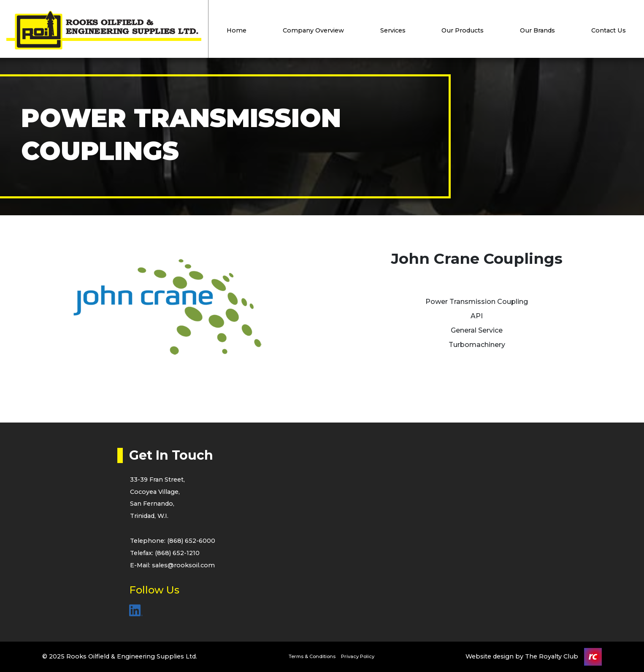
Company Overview (313, 30)
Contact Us (609, 30)
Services (393, 30)
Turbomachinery (477, 345)
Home (237, 30)
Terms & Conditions (312, 656)
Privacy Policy (358, 656)
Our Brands (537, 30)
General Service (477, 330)
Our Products (463, 30)
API (477, 316)
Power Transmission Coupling (477, 302)
